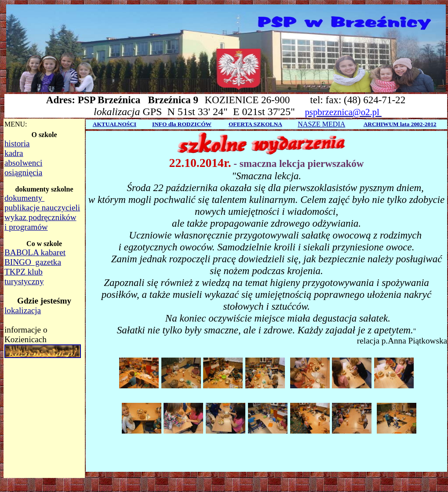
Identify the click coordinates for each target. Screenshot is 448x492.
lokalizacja (23, 310)
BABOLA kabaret (35, 252)
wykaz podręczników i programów (40, 222)
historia (17, 143)
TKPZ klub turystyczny (24, 277)
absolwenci (23, 163)
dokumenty (24, 198)
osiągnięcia (23, 172)
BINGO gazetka (33, 262)
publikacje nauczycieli (42, 208)
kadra (14, 153)
